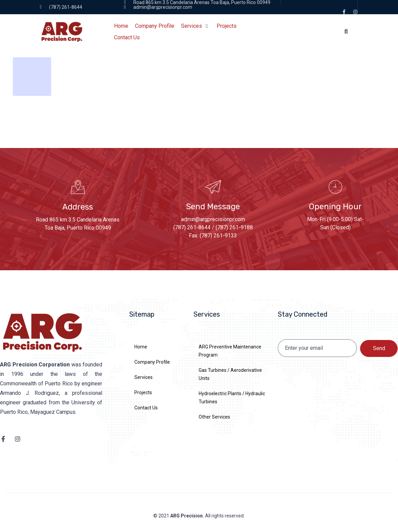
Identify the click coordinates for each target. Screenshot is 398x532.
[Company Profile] (155, 26)
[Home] (121, 26)
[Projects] (227, 26)
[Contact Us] (127, 38)
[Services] (195, 26)
